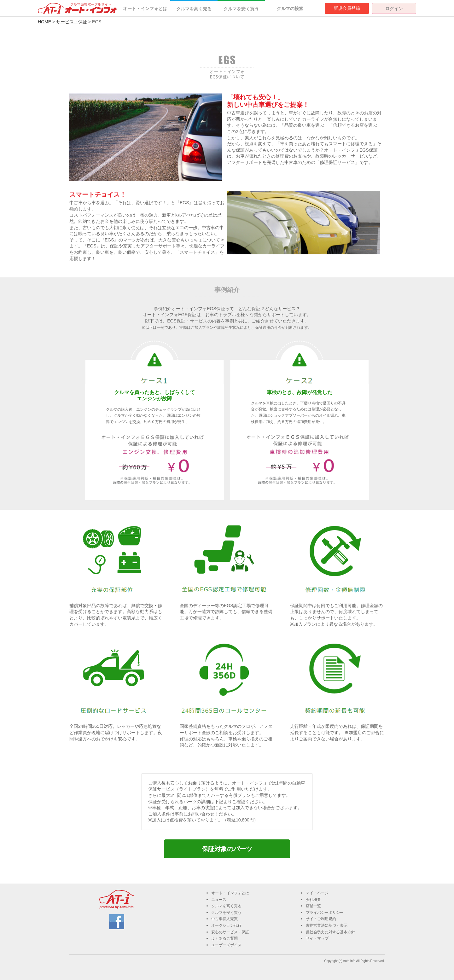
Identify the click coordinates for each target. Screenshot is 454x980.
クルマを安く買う (241, 9)
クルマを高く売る (194, 9)
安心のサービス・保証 (230, 932)
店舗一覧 (313, 906)
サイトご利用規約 (321, 919)
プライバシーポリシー (325, 913)
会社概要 (313, 900)
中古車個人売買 (224, 919)
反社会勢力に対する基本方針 (330, 932)
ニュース (219, 900)
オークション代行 (226, 925)
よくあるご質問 (224, 938)
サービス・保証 (72, 22)
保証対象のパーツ (227, 849)
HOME (44, 22)
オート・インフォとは (145, 9)
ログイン (394, 9)
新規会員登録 (347, 8)
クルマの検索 (290, 9)
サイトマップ (317, 938)
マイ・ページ (317, 893)
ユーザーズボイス (226, 945)
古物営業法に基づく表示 (327, 925)
